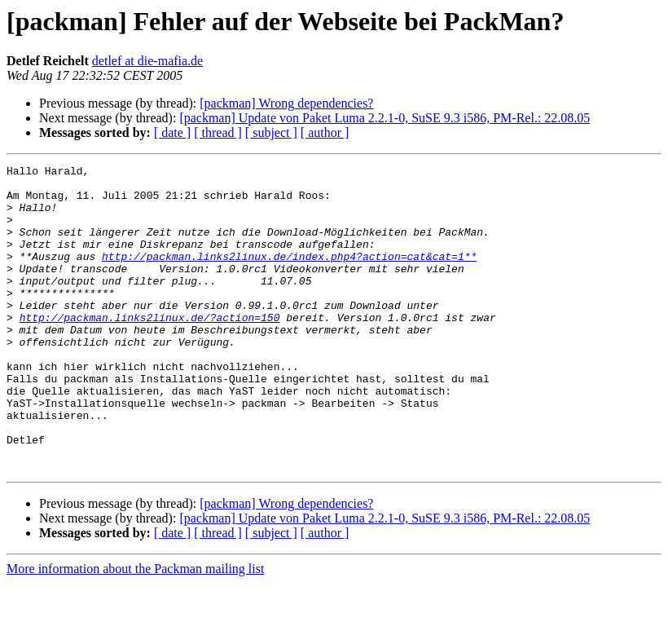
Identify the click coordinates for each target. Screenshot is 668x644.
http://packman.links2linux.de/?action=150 (150, 349)
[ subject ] (271, 132)
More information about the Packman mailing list (135, 630)
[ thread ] (218, 132)
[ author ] (325, 132)
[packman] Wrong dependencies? (286, 103)
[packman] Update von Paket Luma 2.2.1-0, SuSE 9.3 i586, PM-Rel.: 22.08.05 (385, 118)
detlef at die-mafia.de (147, 61)
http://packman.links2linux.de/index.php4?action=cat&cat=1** (289, 276)
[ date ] (172, 132)
